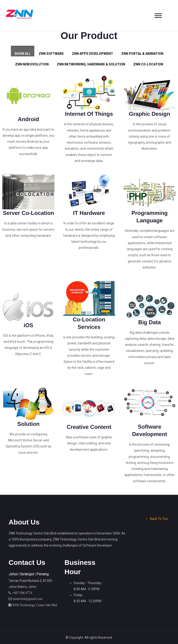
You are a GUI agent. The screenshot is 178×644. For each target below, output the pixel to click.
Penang (43, 574)
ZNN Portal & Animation (142, 54)
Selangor (27, 574)
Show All (23, 54)
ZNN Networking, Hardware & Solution (91, 64)
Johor (13, 574)
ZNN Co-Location (148, 64)
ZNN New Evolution (32, 64)
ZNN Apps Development (92, 54)
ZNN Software (51, 54)
